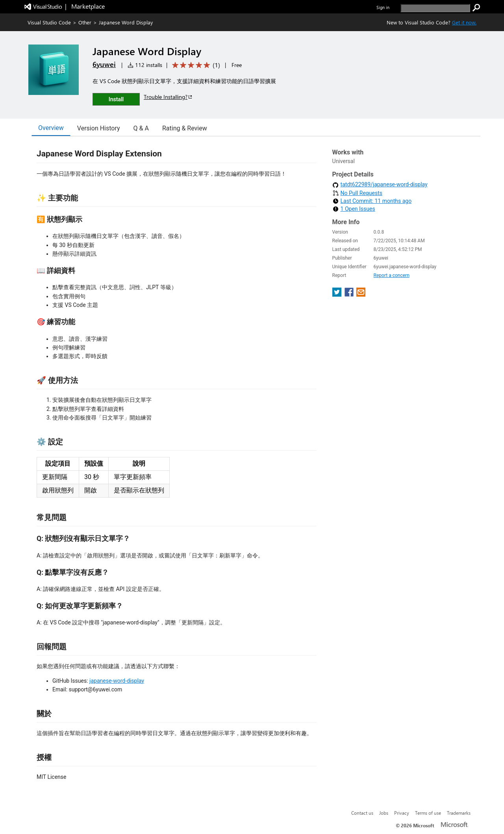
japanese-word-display (117, 681)
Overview (51, 128)
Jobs (384, 813)
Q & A (141, 128)
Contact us (362, 813)
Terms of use (428, 813)
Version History (99, 128)
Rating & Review (185, 128)
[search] (435, 8)
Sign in (383, 7)
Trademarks (459, 813)
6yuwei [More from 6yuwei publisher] (104, 64)
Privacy (402, 813)
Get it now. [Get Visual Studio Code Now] (464, 22)
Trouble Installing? (168, 97)
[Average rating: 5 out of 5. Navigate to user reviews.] (195, 65)
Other (85, 22)
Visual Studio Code (49, 22)
